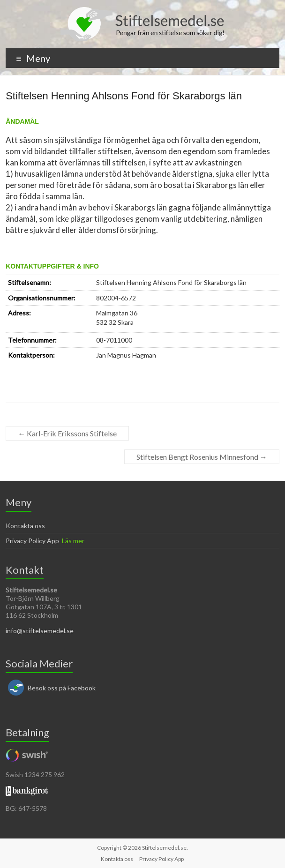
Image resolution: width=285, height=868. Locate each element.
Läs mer (73, 541)
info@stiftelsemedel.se (40, 631)
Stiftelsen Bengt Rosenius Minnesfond (202, 457)
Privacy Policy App (32, 541)
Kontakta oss (25, 526)
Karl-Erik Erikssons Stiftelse (67, 433)
